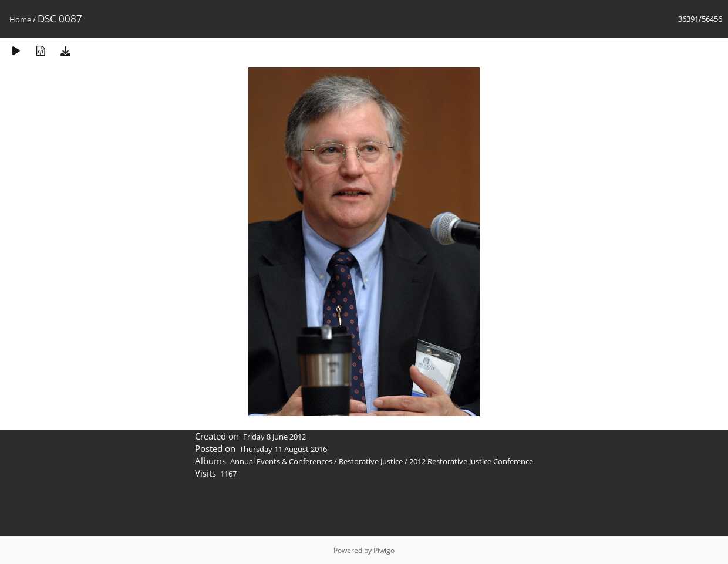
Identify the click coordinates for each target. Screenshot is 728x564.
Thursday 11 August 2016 (283, 449)
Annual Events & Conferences (281, 461)
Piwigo (384, 550)
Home (20, 19)
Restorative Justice (371, 461)
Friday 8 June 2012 (274, 437)
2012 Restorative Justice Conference (471, 461)
